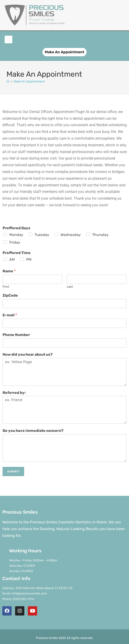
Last (70, 287)
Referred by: (14, 393)
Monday (16, 235)
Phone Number (16, 335)
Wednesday (71, 235)
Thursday (100, 235)
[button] (8, 39)
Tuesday (42, 235)
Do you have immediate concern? (33, 431)
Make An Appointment (29, 81)
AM (12, 259)
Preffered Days (16, 228)
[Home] (8, 81)
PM (29, 259)
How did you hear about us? (28, 354)
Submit (13, 471)
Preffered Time (17, 253)
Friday (15, 242)
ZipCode (10, 295)
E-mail (10, 315)
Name (9, 271)
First (6, 287)
